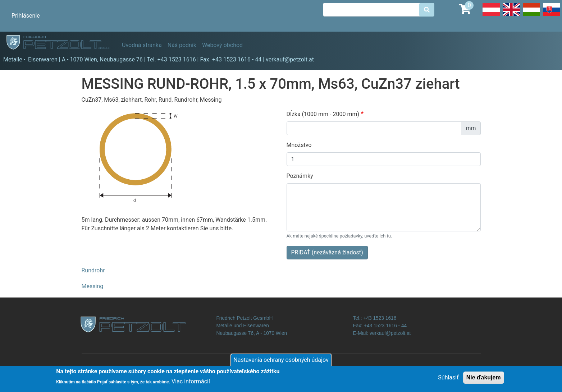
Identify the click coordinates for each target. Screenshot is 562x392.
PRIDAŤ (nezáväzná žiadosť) (327, 252)
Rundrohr (93, 270)
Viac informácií (191, 384)
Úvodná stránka (142, 45)
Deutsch (491, 16)
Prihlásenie (26, 16)
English (511, 16)
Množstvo (299, 145)
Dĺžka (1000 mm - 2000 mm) (323, 114)
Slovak (552, 16)
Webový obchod (222, 45)
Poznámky (300, 176)
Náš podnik (182, 45)
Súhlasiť (448, 380)
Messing (93, 286)
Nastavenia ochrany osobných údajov (281, 362)
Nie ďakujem (484, 380)
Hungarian (531, 16)
